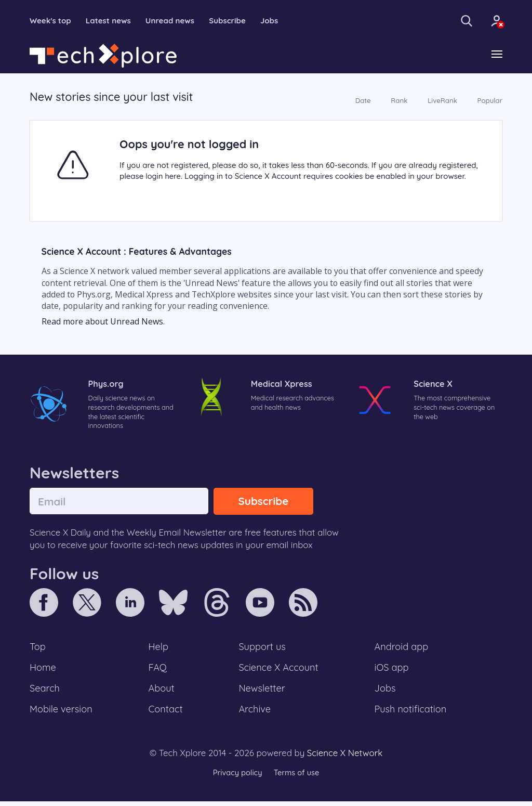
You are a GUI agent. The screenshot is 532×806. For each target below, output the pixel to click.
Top (38, 649)
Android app (402, 649)
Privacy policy (236, 777)
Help (159, 649)
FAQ (158, 671)
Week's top (52, 21)
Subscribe (237, 21)
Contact (166, 713)
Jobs (280, 21)
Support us (262, 649)
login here (164, 177)
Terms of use (297, 777)
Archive (255, 713)
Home (43, 671)
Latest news (112, 21)
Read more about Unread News (102, 322)
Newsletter (262, 692)
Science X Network (345, 757)
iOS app (392, 671)
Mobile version (62, 713)
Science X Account (279, 671)
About (162, 692)
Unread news (177, 21)
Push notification (411, 713)
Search (45, 692)
